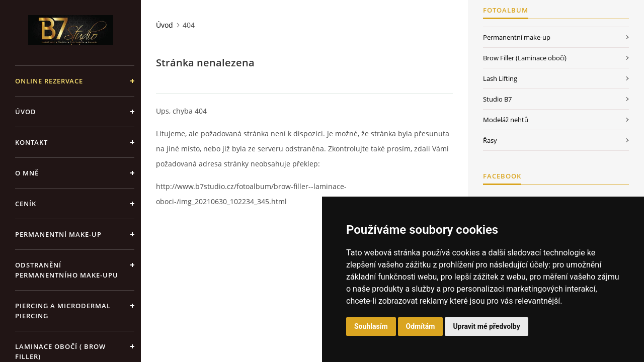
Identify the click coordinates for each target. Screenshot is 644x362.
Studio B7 (497, 99)
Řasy (490, 140)
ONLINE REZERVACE (49, 81)
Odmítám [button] (421, 326)
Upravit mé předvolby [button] (486, 326)
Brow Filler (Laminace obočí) (525, 58)
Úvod (26, 112)
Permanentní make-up (58, 234)
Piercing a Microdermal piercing (63, 311)
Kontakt (31, 142)
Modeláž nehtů (506, 120)
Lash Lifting (500, 78)
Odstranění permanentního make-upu (67, 270)
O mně (27, 173)
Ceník (26, 204)
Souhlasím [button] (371, 326)
